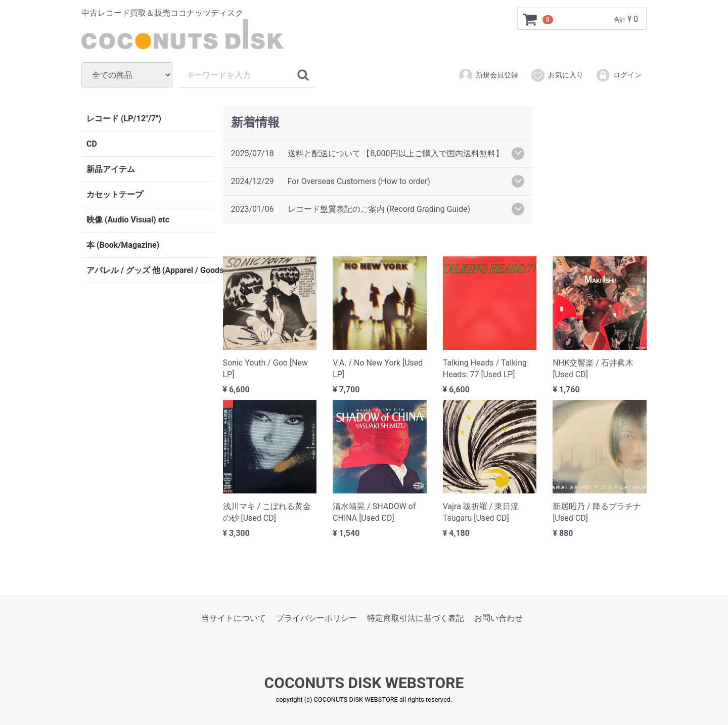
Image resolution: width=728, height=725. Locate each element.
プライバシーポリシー (316, 618)
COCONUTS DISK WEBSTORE (364, 683)
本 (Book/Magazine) (123, 245)
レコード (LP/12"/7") (124, 119)
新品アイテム (111, 169)
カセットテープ (115, 194)
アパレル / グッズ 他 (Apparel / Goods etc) (151, 270)
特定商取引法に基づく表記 (416, 618)
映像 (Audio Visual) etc (128, 220)
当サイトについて (234, 618)
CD (92, 144)
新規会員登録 (488, 75)
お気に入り (557, 75)
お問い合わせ (498, 618)
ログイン (619, 75)
